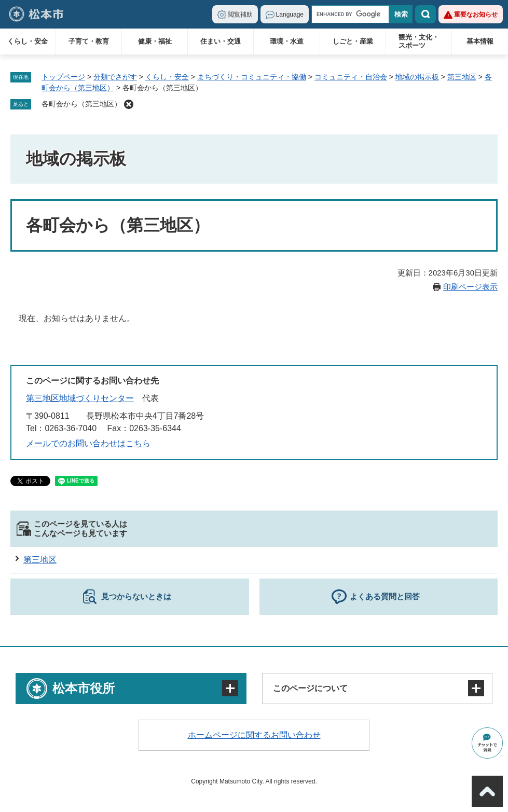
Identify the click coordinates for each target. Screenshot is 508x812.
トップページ (63, 77)
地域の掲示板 (417, 77)
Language (290, 15)
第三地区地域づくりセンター (80, 398)
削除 (129, 104)
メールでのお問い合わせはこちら (88, 443)
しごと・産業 (353, 41)
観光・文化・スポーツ (419, 41)
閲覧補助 (240, 15)
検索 (425, 14)
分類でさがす (115, 77)
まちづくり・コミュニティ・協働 (252, 77)
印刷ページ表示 (470, 287)
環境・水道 (287, 41)
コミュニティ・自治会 (351, 77)
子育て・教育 (89, 41)
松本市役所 (84, 688)
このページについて (310, 688)
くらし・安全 (28, 41)
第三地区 (462, 77)
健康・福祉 (155, 41)
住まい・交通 (221, 41)
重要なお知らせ (476, 15)
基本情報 (480, 41)
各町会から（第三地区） (81, 104)
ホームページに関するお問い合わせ (254, 735)
